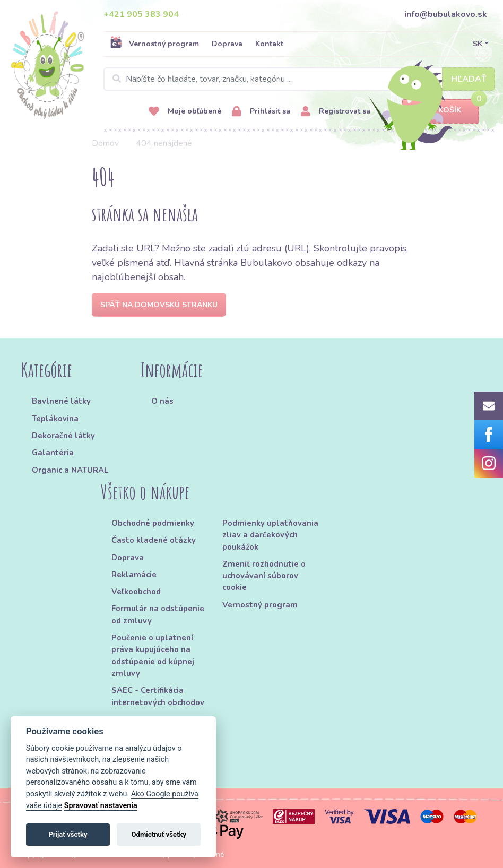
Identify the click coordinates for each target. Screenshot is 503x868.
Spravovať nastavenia (101, 806)
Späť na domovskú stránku (159, 305)
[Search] (299, 79)
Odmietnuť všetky (159, 834)
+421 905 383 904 (141, 14)
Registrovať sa (336, 112)
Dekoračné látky (63, 436)
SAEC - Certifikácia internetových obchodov (158, 696)
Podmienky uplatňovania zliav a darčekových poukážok (270, 535)
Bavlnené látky (61, 401)
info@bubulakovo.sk (446, 14)
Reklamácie (134, 575)
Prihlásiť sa (261, 112)
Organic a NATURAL (70, 470)
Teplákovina (55, 419)
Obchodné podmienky (153, 523)
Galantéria (53, 453)
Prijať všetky (68, 834)
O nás (162, 401)
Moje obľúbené (185, 112)
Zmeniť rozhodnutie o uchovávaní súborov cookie (264, 576)
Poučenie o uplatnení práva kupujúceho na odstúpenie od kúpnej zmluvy (153, 656)
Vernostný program (154, 44)
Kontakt (269, 44)
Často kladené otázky (154, 540)
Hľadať (469, 79)
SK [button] (478, 44)
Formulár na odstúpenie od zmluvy (158, 614)
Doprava (227, 44)
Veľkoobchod (136, 592)
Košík (440, 111)
